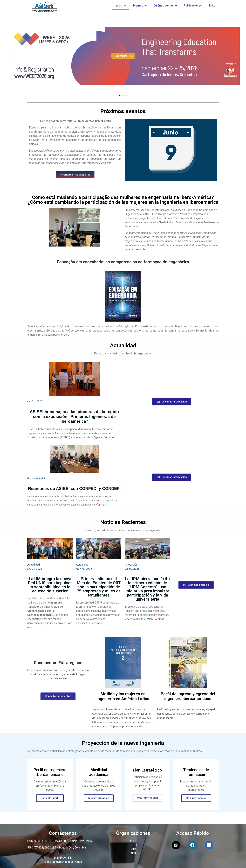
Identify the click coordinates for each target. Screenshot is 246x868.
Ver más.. (141, 249)
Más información (99, 798)
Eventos (140, 6)
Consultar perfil (50, 798)
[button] (120, 95)
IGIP (133, 849)
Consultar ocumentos (58, 696)
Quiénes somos (165, 6)
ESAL (212, 6)
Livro (66, 335)
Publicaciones (193, 6)
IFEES (133, 845)
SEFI (133, 853)
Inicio (121, 6)
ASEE (133, 841)
